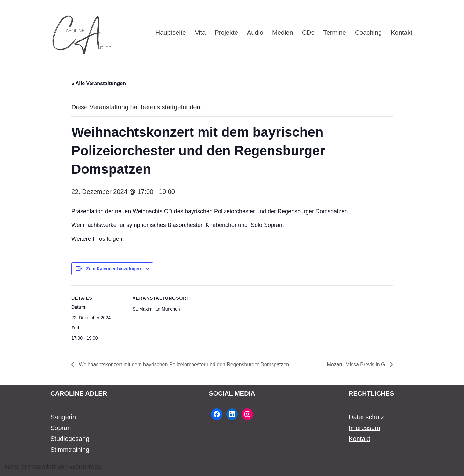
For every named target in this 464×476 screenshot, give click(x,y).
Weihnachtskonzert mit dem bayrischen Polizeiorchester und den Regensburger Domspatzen (183, 365)
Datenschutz (366, 417)
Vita (200, 33)
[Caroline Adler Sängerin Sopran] (82, 32)
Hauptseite (171, 33)
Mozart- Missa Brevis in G (357, 365)
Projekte (226, 33)
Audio (255, 33)
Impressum (364, 428)
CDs (308, 33)
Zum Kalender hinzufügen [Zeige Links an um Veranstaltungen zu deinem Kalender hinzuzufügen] (113, 269)
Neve (12, 467)
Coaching (369, 33)
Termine (335, 33)
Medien (283, 33)
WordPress (85, 467)
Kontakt (402, 33)
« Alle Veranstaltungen (99, 83)
